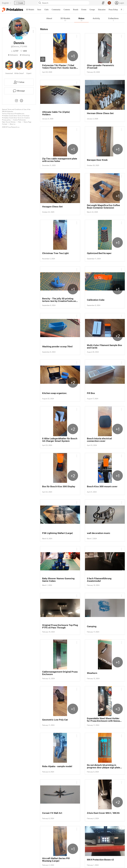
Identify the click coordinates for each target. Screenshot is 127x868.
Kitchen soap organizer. (55, 393)
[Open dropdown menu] (33, 30)
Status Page (27, 122)
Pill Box (91, 393)
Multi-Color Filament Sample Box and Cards (104, 346)
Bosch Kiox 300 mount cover (102, 486)
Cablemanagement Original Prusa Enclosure (60, 673)
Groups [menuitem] (92, 10)
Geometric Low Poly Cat (55, 720)
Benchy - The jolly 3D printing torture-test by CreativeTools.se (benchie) (59, 300)
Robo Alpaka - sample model (57, 766)
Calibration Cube (96, 300)
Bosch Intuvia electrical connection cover (99, 440)
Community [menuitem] (56, 10)
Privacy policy (6, 120)
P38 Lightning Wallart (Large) (58, 533)
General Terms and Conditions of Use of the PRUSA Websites (16, 110)
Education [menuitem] (102, 10)
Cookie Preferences (19, 120)
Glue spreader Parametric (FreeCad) (101, 67)
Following (25, 55)
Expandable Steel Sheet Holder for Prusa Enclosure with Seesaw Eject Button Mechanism (104, 720)
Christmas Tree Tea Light (55, 253)
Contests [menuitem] (67, 10)
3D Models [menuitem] (30, 10)
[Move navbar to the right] (123, 10)
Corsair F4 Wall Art (52, 813)
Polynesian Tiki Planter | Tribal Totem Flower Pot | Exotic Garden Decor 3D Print (60, 67)
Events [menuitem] (84, 10)
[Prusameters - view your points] (109, 3)
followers (13, 55)
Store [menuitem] (39, 10)
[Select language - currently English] (7, 3)
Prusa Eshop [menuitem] (113, 10)
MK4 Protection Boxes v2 (100, 860)
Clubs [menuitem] (46, 10)
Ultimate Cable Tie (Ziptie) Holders (56, 113)
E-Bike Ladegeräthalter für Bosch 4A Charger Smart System (60, 440)
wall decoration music (99, 533)
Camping (92, 626)
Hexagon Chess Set (52, 207)
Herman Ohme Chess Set (100, 113)
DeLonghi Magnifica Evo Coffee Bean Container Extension (103, 206)
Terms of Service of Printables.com (13, 113)
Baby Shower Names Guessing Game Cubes (58, 580)
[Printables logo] (13, 10)
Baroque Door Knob (97, 160)
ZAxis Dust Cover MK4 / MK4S (103, 813)
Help (20, 122)
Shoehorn (92, 673)
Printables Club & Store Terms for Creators (16, 118)
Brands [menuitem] (76, 10)
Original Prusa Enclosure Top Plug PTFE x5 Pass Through (60, 626)
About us (13, 124)
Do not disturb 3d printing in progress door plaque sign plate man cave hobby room (103, 766)
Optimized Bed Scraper (99, 253)
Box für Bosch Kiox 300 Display (59, 486)
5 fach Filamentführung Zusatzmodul (99, 580)
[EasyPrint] (103, 3)
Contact (5, 124)
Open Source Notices (9, 122)
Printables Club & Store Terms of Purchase (16, 116)
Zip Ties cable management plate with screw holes (60, 160)
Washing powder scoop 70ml (57, 346)
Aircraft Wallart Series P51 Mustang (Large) (56, 860)
